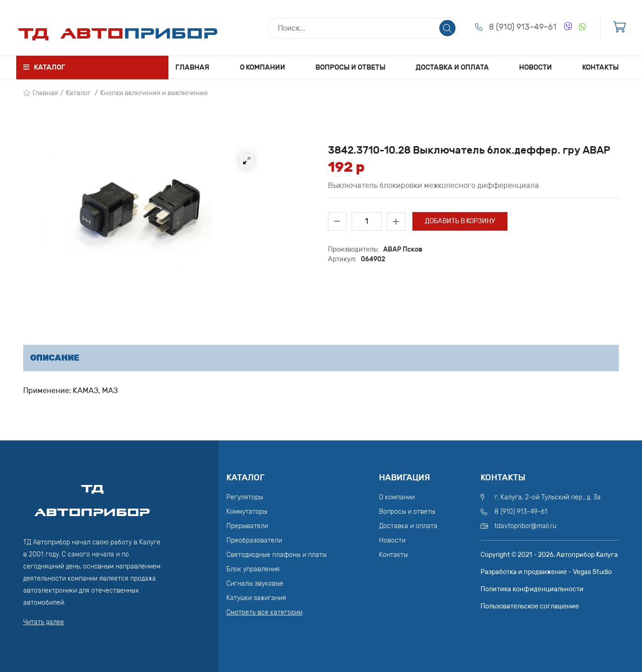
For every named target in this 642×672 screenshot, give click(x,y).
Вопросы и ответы (350, 67)
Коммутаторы (247, 512)
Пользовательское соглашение (530, 606)
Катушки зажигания (256, 598)
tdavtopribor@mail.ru (525, 526)
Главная (192, 67)
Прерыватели (247, 526)
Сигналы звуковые (255, 584)
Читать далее (44, 622)
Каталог (78, 93)
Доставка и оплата (452, 67)
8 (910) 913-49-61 (523, 27)
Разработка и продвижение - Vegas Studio (546, 572)
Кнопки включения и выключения (154, 93)
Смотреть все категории (264, 612)
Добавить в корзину (460, 221)
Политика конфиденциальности (532, 589)
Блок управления (253, 569)
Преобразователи (254, 540)
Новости (536, 67)
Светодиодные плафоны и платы (276, 555)
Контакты (600, 67)
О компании (263, 67)
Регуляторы (245, 497)
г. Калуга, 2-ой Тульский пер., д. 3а (548, 497)
